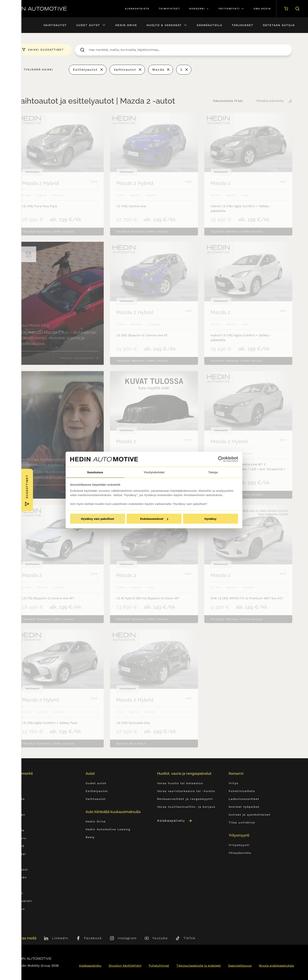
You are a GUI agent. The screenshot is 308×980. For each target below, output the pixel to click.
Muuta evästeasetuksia (276, 966)
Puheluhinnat (159, 966)
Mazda (158, 70)
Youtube (160, 938)
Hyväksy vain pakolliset (97, 519)
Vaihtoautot (125, 70)
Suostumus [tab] (95, 472)
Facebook (93, 938)
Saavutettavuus (240, 966)
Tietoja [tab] (213, 472)
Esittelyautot (85, 70)
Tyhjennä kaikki (38, 69)
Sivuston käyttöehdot (125, 966)
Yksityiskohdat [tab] (154, 472)
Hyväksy (210, 519)
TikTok (189, 938)
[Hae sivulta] (297, 9)
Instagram (127, 938)
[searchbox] (188, 50)
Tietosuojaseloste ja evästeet (199, 966)
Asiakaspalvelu (175, 821)
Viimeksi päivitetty (270, 101)
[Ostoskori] (285, 9)
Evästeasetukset (154, 519)
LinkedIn (60, 938)
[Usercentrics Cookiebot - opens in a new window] (221, 459)
